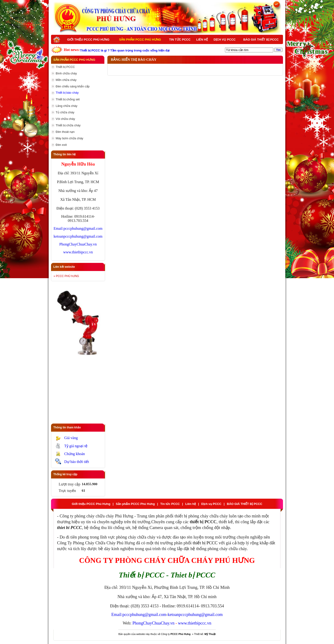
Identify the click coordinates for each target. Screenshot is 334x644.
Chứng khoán (75, 454)
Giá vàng (71, 438)
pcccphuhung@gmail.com (83, 228)
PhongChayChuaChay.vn (78, 244)
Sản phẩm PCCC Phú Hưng (140, 40)
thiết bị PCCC (205, 543)
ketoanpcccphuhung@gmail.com (78, 236)
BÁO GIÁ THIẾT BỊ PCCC (261, 40)
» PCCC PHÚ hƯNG (66, 276)
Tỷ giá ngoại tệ (76, 446)
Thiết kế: (205, 634)
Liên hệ (202, 40)
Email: (59, 228)
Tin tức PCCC (180, 40)
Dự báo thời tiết (77, 462)
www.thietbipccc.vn (78, 252)
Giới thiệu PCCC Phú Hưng (88, 40)
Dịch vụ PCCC (225, 40)
